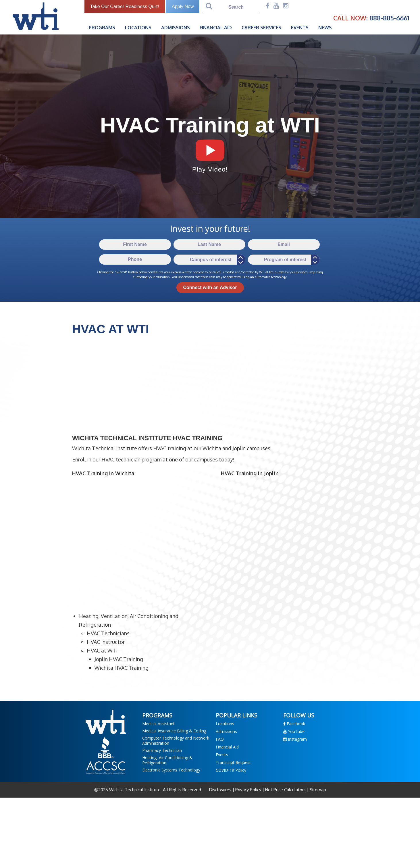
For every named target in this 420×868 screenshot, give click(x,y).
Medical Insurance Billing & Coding (174, 731)
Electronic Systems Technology (171, 770)
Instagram (295, 739)
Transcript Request (233, 762)
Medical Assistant (158, 724)
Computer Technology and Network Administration (176, 741)
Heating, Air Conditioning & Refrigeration (167, 760)
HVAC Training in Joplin (250, 473)
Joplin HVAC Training (119, 659)
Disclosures (221, 790)
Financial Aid (216, 28)
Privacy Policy (248, 790)
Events (300, 28)
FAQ (220, 739)
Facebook (294, 724)
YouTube (294, 731)
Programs (102, 28)
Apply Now (183, 6)
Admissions (176, 28)
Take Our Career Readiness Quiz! (125, 6)
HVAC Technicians (108, 633)
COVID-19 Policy (231, 770)
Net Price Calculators (285, 790)
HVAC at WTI (102, 650)
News (325, 28)
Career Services (261, 28)
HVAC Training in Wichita (103, 473)
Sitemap (317, 790)
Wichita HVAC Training (122, 668)
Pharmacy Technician (162, 750)
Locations (138, 28)
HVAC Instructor (106, 642)
